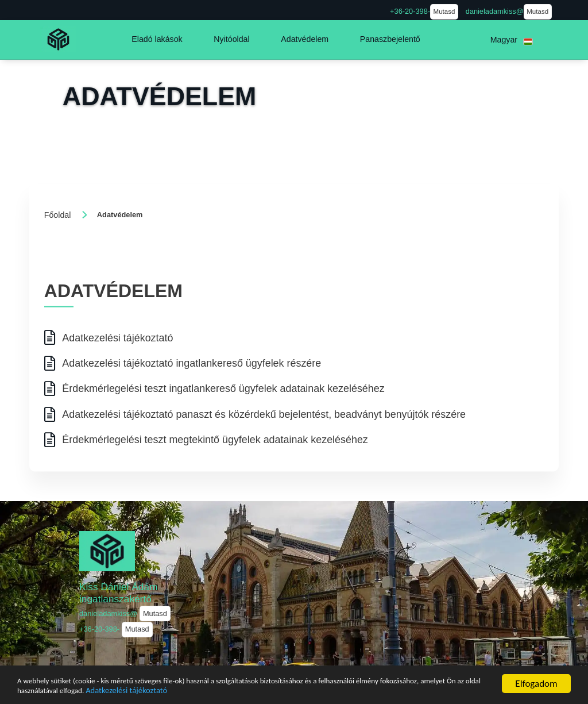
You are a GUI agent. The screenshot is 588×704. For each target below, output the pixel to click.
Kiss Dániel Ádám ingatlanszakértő (118, 593)
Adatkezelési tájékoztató (292, 690)
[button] (157, 40)
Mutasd (444, 11)
